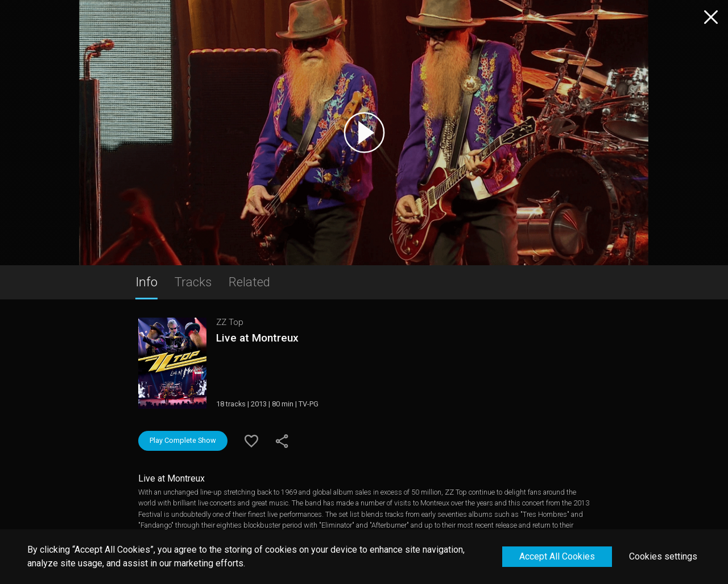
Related (249, 282)
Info (146, 282)
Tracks (193, 282)
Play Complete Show (183, 440)
